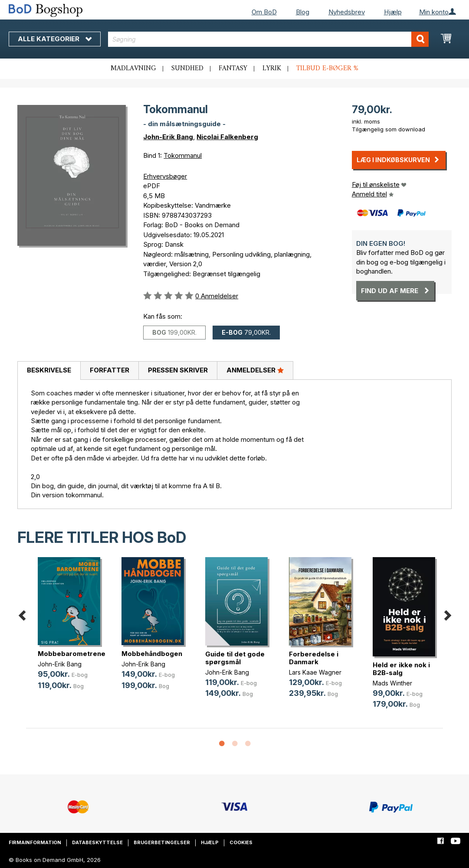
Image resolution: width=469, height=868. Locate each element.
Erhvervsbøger (165, 176)
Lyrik (272, 69)
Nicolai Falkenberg (227, 137)
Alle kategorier (55, 39)
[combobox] (268, 39)
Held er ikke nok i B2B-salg (401, 669)
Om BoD (264, 12)
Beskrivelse (49, 370)
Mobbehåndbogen (152, 654)
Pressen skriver (178, 370)
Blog (303, 12)
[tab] (49, 371)
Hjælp (393, 12)
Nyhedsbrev (347, 12)
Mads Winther (392, 683)
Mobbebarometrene (72, 654)
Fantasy (233, 69)
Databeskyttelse (97, 842)
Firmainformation (35, 842)
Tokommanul (183, 155)
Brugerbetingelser (162, 842)
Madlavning (133, 69)
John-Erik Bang (168, 137)
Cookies (241, 842)
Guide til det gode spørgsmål (235, 658)
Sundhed (187, 69)
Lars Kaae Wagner (315, 672)
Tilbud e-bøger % (327, 69)
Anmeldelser (255, 370)
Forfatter (110, 370)
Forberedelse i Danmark (314, 658)
